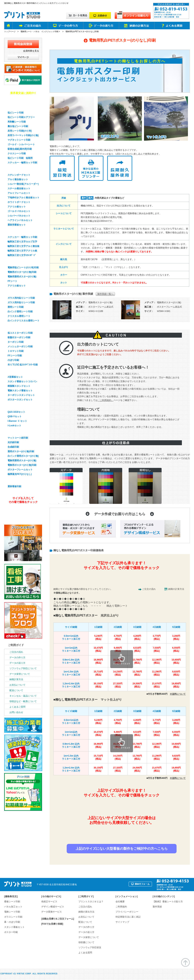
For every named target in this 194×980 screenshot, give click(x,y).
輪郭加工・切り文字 (18, 231)
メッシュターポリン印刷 (20, 347)
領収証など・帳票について (23, 701)
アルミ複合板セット (18, 179)
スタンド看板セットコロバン (22, 381)
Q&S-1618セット (16, 412)
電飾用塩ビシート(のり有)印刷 (23, 267)
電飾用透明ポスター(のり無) (22, 277)
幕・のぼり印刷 (16, 327)
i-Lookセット (14, 426)
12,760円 (137, 673)
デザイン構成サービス (53, 907)
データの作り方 (17, 657)
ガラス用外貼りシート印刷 (21, 302)
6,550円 (176, 649)
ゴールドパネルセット (19, 211)
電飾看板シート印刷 (18, 261)
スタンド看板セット (18, 371)
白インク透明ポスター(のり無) (23, 456)
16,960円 (98, 661)
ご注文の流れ (149, 589)
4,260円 (137, 638)
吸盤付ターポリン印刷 (19, 337)
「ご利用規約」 (106, 400)
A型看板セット (15, 377)
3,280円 (176, 638)
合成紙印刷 (13, 447)
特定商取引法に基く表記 (128, 917)
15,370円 (118, 661)
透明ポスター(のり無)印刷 (21, 451)
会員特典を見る (31, 51)
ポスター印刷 (14, 432)
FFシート (12, 281)
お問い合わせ (16, 712)
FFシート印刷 (15, 356)
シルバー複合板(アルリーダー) (23, 184)
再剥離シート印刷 (17, 122)
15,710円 (98, 673)
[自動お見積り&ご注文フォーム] (58, 919)
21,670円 (157, 685)
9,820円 (176, 673)
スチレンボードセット (19, 175)
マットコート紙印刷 (18, 438)
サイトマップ (122, 922)
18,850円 (176, 685)
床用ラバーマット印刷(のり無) (23, 135)
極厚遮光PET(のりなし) (20, 474)
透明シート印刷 (16, 307)
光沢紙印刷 (13, 442)
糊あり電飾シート (117, 606)
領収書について (86, 942)
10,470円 (98, 649)
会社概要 (120, 902)
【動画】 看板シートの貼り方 (168, 902)
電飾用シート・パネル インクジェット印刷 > (40, 31)
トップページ (10, 31)
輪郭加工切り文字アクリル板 (22, 251)
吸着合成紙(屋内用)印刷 (20, 149)
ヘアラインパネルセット (20, 220)
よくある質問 (85, 953)
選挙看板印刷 (14, 480)
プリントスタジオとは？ (91, 902)
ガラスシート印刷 (17, 292)
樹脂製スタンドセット (19, 386)
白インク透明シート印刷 (20, 312)
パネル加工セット (13, 907)
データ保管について (20, 674)
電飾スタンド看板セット (20, 391)
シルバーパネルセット (19, 216)
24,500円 (137, 685)
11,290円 (157, 673)
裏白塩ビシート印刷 (18, 126)
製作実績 (157, 907)
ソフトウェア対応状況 (90, 947)
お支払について (17, 685)
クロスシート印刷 (17, 154)
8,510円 (137, 649)
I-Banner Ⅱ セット (17, 421)
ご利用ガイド (16, 645)
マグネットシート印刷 (19, 140)
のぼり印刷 (13, 360)
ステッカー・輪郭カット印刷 (22, 163)
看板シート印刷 (12, 902)
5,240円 (98, 638)
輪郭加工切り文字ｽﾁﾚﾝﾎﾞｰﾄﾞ (22, 255)
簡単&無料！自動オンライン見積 (121, 579)
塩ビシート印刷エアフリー (21, 117)
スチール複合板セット (19, 188)
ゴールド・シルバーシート (21, 144)
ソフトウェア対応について (23, 668)
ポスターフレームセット (20, 470)
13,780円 (137, 661)
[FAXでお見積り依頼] (52, 924)
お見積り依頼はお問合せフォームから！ (121, 835)
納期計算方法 (16, 679)
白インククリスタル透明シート (23, 321)
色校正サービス (49, 902)
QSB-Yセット (15, 416)
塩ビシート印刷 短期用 (20, 158)
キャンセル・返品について (23, 696)
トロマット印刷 (16, 351)
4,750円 (118, 638)
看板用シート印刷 (17, 107)
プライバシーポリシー (127, 912)
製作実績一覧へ (105, 294)
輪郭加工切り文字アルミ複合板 (23, 246)
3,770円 (157, 638)
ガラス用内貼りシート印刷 (21, 298)
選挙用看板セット (17, 225)
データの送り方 (17, 663)
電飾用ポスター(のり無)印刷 (22, 272)
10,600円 (176, 661)
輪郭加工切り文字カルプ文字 (22, 242)
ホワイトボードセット (19, 202)
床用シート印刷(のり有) (20, 131)
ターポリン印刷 (16, 342)
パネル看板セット (17, 169)
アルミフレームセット (19, 193)
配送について (16, 690)
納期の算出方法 (86, 912)
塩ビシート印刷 (16, 113)
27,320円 (118, 685)
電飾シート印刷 (12, 912)
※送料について (178, 694)
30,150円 (98, 685)
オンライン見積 (23, 512)
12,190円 (157, 661)
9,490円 (118, 649)
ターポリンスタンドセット (21, 395)
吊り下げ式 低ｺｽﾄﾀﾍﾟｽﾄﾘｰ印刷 (23, 365)
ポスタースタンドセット (20, 400)
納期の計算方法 (176, 589)
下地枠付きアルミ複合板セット (23, 198)
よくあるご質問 (17, 707)
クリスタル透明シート (19, 316)
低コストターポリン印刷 (20, 333)
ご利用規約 (121, 907)
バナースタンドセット (20, 406)
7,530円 (157, 649)
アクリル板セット (17, 207)
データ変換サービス (52, 912)
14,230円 (118, 673)
